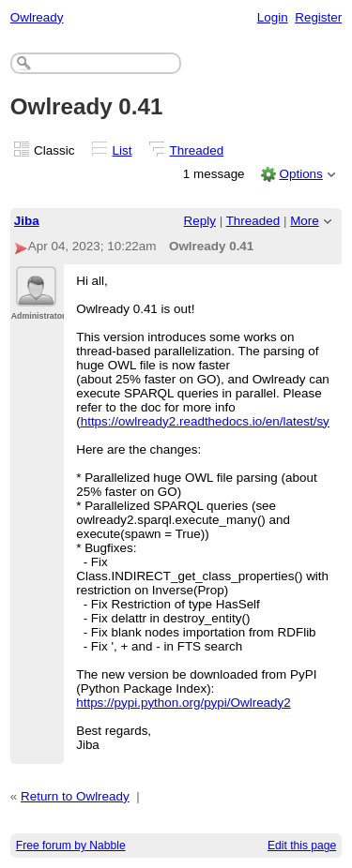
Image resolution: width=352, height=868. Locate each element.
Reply (200, 221)
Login (273, 17)
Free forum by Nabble (71, 846)
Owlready (37, 17)
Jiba (27, 221)
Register (318, 17)
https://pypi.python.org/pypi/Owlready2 (184, 703)
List (122, 150)
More (305, 221)
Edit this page (302, 846)
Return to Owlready (75, 796)
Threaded (197, 150)
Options (300, 174)
